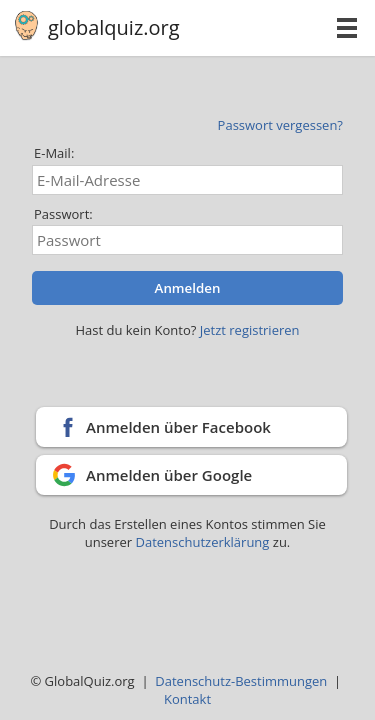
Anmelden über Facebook (178, 427)
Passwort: (63, 214)
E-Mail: (54, 153)
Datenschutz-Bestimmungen (241, 681)
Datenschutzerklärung (203, 542)
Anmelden (188, 288)
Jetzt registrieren (250, 330)
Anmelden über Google (169, 475)
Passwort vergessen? (280, 125)
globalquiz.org (114, 27)
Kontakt (187, 699)
